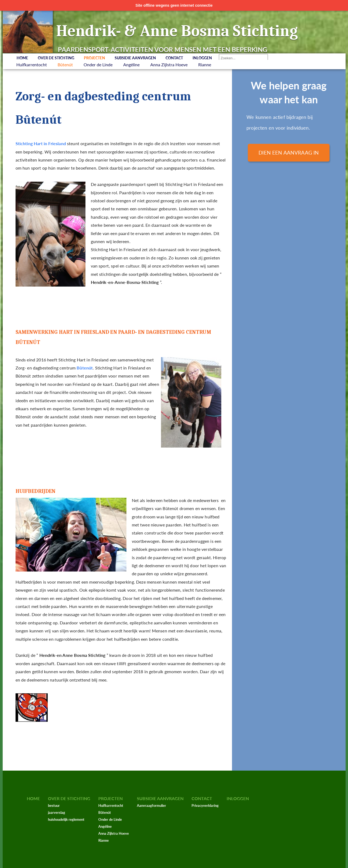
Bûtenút (65, 65)
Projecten (94, 58)
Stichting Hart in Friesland (41, 143)
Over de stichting (56, 58)
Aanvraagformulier (151, 805)
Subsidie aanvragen (135, 58)
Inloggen (202, 58)
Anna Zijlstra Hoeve (169, 65)
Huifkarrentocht (32, 65)
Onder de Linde (98, 65)
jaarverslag (57, 812)
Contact (174, 58)
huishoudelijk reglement (66, 819)
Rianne (205, 65)
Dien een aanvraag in (289, 153)
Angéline (131, 65)
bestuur (54, 805)
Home (22, 58)
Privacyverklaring (205, 805)
